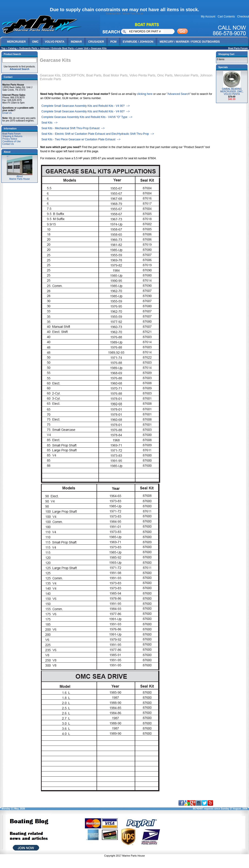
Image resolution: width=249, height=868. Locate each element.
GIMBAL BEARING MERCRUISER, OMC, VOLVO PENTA (232, 92)
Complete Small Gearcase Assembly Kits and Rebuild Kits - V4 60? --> (86, 111)
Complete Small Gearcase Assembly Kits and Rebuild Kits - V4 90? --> (86, 106)
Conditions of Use (12, 141)
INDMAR (76, 42)
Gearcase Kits (99, 48)
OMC (35, 42)
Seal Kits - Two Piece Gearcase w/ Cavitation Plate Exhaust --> (81, 139)
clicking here (145, 94)
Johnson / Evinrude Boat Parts (57, 48)
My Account (208, 17)
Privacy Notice (10, 139)
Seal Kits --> (49, 123)
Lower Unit (82, 48)
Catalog (12, 48)
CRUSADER (96, 42)
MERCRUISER (16, 42)
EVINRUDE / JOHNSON (138, 42)
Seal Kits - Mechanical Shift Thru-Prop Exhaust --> (73, 128)
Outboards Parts (28, 48)
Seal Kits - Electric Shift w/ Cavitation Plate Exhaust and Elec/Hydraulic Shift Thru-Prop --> (98, 134)
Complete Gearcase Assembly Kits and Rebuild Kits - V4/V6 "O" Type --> (87, 117)
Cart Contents (226, 17)
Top (3, 48)
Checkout (243, 17)
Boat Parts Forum (238, 48)
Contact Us (8, 144)
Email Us (7, 113)
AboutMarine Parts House (20, 177)
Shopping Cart (226, 54)
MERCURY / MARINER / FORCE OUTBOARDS (190, 42)
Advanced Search (179, 94)
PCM (113, 42)
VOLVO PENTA (55, 42)
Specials (223, 67)
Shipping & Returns (12, 136)
